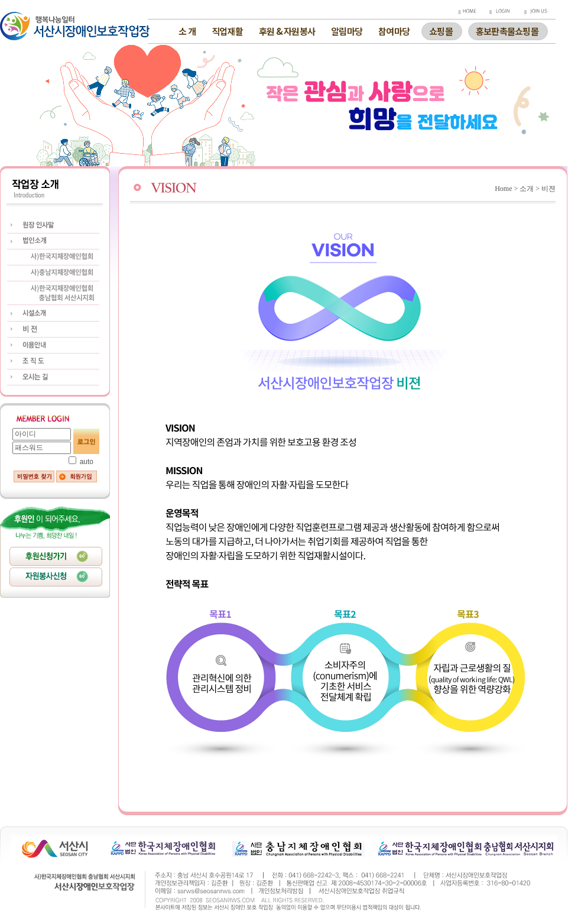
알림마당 (347, 31)
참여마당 (394, 31)
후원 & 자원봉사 (287, 31)
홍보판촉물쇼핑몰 (507, 30)
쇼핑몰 (441, 30)
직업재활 (227, 31)
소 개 (187, 31)
